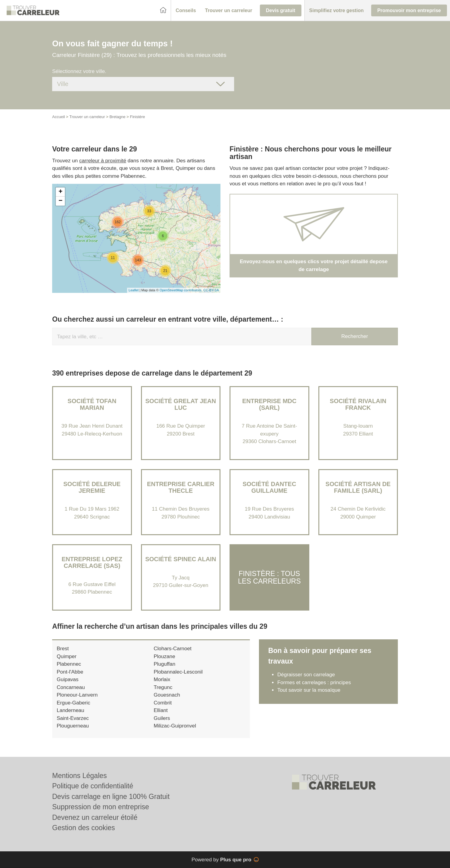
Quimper (67, 656)
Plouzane (165, 656)
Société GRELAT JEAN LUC (181, 404)
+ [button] (60, 192)
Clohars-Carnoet (173, 649)
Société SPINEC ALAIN (181, 559)
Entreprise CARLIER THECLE (181, 487)
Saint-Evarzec (73, 718)
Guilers (162, 718)
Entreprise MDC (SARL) (269, 404)
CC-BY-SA (211, 290)
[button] (186, 11)
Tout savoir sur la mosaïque (309, 690)
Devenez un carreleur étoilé (95, 817)
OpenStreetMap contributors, (181, 290)
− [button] (60, 201)
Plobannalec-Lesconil (178, 672)
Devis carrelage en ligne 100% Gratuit (111, 797)
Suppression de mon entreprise (101, 807)
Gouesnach (167, 695)
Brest (63, 649)
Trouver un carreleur (87, 117)
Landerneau (71, 710)
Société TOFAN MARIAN (92, 404)
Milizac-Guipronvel (175, 726)
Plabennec (69, 664)
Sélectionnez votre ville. (79, 71)
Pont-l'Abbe (70, 672)
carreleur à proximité (103, 161)
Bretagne (118, 117)
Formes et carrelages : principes (314, 682)
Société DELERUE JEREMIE (92, 487)
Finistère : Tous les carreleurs (269, 577)
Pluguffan (165, 664)
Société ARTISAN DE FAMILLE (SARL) (358, 487)
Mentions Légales (79, 776)
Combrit (163, 703)
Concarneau (71, 687)
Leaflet (134, 290)
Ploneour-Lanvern (77, 695)
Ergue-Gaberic (74, 703)
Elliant (161, 710)
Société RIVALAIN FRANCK (358, 404)
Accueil (59, 117)
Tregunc (163, 687)
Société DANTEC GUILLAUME (269, 487)
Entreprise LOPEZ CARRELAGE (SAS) (92, 562)
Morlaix (162, 679)
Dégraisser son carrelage (306, 675)
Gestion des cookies (84, 828)
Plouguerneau (73, 726)
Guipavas (68, 679)
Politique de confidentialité (93, 786)
